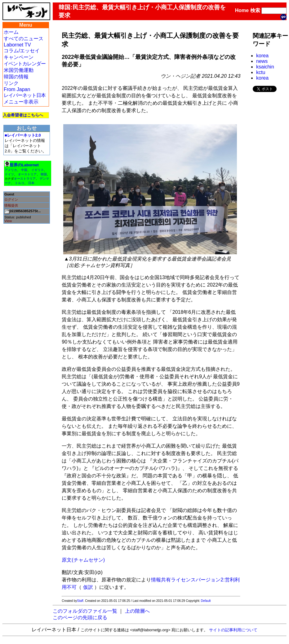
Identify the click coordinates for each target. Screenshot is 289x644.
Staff (80, 601)
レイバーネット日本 (25, 95)
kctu (261, 72)
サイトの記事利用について (233, 630)
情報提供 (11, 205)
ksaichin (265, 67)
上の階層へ (137, 611)
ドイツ (9, 174)
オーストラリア (25, 179)
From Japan (17, 89)
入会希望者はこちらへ (23, 115)
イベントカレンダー (25, 64)
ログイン (11, 199)
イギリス (38, 170)
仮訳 (88, 587)
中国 (24, 170)
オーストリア (27, 174)
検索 (255, 10)
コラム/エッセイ (22, 51)
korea (262, 56)
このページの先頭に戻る (80, 618)
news (262, 61)
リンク (11, 83)
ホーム (11, 32)
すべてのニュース (24, 39)
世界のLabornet (24, 165)
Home (242, 10)
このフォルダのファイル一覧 (85, 611)
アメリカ (11, 170)
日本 (31, 183)
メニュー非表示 (21, 102)
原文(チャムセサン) (83, 560)
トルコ (20, 183)
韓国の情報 (16, 77)
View (8, 221)
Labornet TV (17, 45)
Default (206, 601)
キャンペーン (19, 57)
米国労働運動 (19, 70)
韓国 (44, 174)
